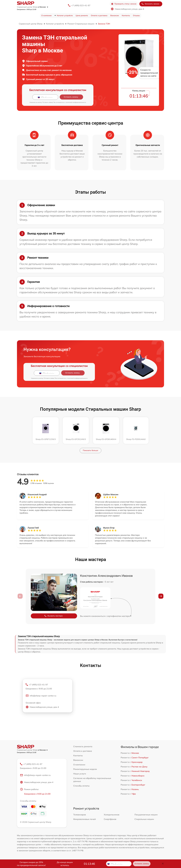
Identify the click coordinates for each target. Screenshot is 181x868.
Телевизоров (80, 815)
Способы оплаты (81, 786)
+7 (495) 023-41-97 (81, 5)
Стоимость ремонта (83, 746)
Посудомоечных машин (146, 815)
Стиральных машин (144, 819)
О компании (46, 15)
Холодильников (112, 815)
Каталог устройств (65, 15)
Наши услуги (80, 774)
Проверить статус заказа (124, 4)
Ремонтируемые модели (85, 769)
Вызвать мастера (53, 616)
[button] (161, 596)
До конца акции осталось (65, 864)
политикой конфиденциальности (76, 102)
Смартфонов (110, 819)
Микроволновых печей (85, 819)
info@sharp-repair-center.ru (41, 696)
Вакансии (115, 15)
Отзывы (136, 15)
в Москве (43, 7)
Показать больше (90, 450)
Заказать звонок (150, 4)
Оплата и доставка (99, 15)
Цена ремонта (82, 15)
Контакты (126, 15)
